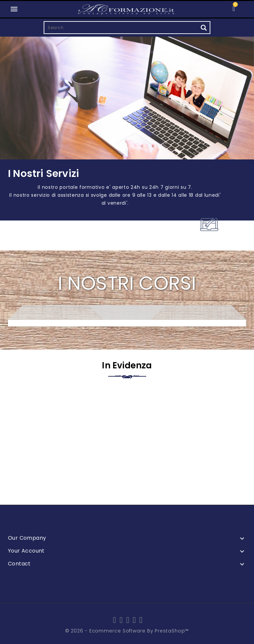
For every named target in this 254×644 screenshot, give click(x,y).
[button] (242, 8)
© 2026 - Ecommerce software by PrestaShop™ (127, 631)
